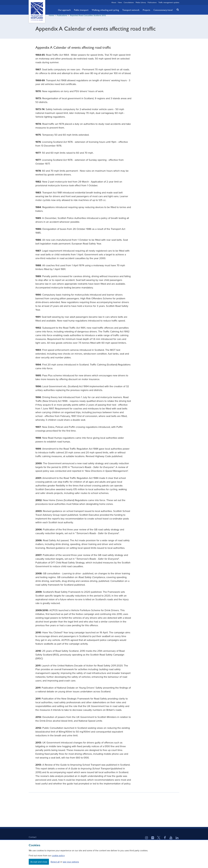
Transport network (131, 10)
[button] (177, 10)
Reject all (55, 862)
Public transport (81, 10)
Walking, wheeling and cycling (105, 10)
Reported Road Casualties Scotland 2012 (88, 17)
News (120, 2)
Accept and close (39, 862)
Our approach (64, 10)
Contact (33, 839)
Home (51, 17)
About (114, 2)
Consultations (129, 2)
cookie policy (58, 855)
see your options (71, 862)
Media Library (141, 2)
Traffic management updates (169, 2)
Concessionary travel (163, 10)
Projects (146, 10)
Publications (152, 2)
